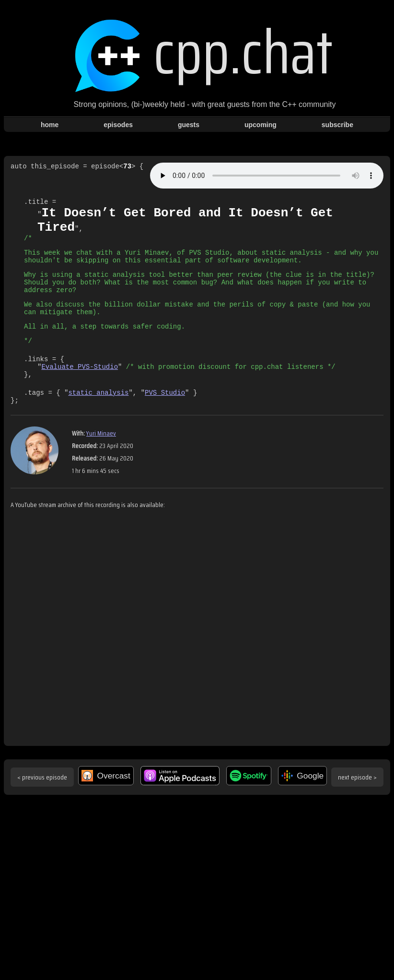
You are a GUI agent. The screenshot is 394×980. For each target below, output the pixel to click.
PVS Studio (165, 419)
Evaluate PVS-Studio (80, 391)
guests (189, 125)
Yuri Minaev (101, 462)
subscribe (337, 125)
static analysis (98, 419)
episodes (118, 125)
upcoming (261, 125)
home (50, 125)
